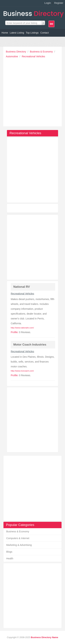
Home (5, 33)
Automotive (12, 56)
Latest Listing (17, 33)
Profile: (15, 332)
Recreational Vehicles (33, 56)
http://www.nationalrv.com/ (22, 328)
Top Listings (32, 33)
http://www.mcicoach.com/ (22, 371)
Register (59, 3)
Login (48, 3)
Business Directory (16, 52)
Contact (45, 33)
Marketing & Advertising (19, 545)
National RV (22, 287)
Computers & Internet (18, 538)
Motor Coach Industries (30, 345)
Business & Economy (42, 52)
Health (10, 558)
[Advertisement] (32, 91)
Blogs (9, 552)
